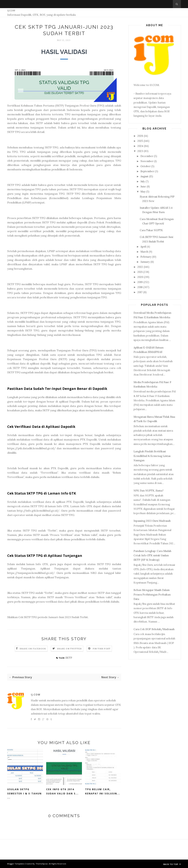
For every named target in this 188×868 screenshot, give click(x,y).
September (147, 171)
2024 (140, 146)
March (144, 252)
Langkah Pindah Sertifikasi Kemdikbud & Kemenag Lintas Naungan (152, 456)
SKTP (69, 658)
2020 (140, 277)
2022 (140, 267)
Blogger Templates (16, 864)
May (143, 192)
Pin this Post (102, 649)
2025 (140, 141)
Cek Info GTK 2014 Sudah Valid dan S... (62, 791)
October (146, 166)
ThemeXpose (42, 864)
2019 (140, 282)
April (143, 247)
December (147, 156)
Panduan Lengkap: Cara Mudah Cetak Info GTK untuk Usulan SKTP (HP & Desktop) (152, 555)
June (143, 186)
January (145, 262)
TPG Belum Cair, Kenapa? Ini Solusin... (103, 791)
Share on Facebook (33, 649)
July (143, 181)
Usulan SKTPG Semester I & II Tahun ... (24, 793)
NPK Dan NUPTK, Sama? (149, 491)
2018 (140, 287)
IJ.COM (11, 10)
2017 (140, 292)
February (146, 257)
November (147, 161)
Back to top (172, 864)
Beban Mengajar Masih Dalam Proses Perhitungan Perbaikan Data (152, 594)
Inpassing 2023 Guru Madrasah (152, 521)
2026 (140, 136)
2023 (140, 151)
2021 (140, 272)
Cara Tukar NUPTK (151, 230)
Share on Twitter (69, 649)
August (144, 176)
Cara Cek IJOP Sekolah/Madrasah (154, 629)
